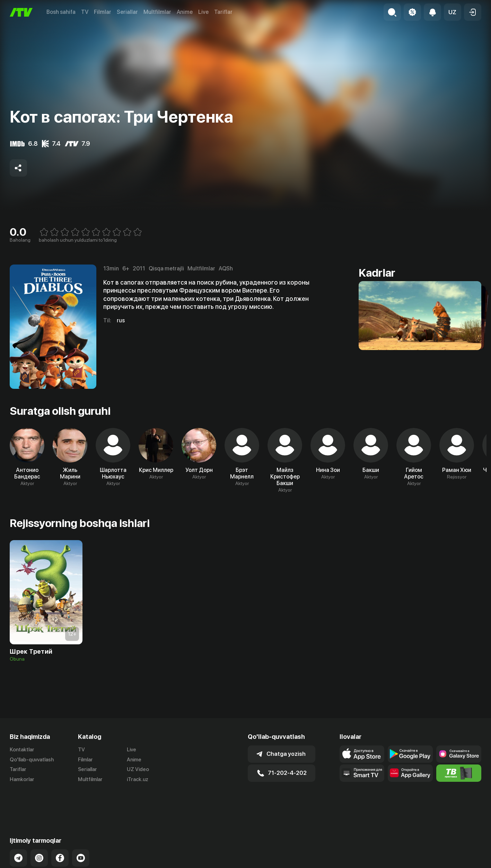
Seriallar (127, 12)
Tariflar (223, 12)
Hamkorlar (22, 779)
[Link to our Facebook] (60, 830)
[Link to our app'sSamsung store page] (459, 754)
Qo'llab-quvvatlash (32, 760)
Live (203, 12)
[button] (453, 12)
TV (85, 12)
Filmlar (103, 12)
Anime (185, 12)
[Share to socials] (18, 168)
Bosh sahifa (61, 12)
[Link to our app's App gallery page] (410, 773)
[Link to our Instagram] (39, 830)
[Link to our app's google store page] (410, 754)
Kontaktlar (22, 750)
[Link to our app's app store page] (362, 754)
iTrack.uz (138, 779)
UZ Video (138, 769)
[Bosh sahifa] (21, 12)
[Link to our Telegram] (18, 830)
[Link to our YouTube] (81, 830)
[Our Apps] (362, 773)
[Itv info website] (459, 773)
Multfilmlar (157, 12)
